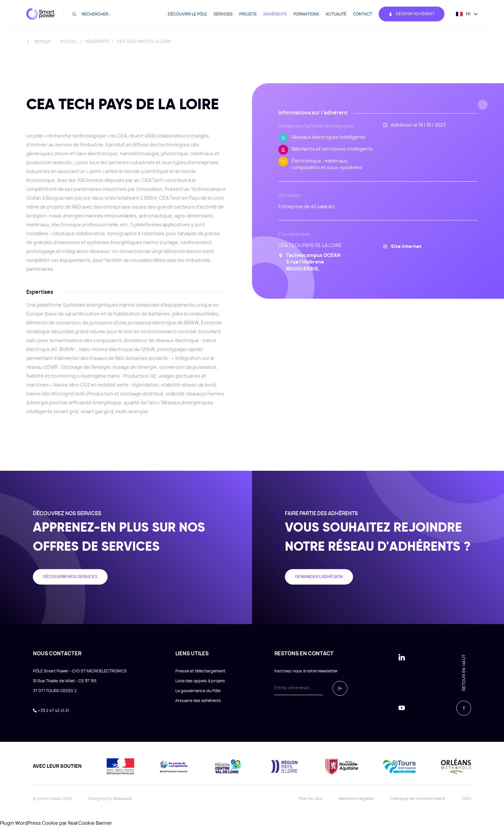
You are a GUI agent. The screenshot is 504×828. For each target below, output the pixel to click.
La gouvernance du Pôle (198, 691)
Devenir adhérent (412, 14)
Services (223, 14)
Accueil (69, 41)
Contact (363, 14)
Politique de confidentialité (418, 799)
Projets (248, 14)
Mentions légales (356, 799)
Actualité (336, 14)
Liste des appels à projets (200, 681)
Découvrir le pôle (187, 14)
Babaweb (123, 799)
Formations (306, 14)
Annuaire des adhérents (198, 701)
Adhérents (275, 14)
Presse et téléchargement (200, 671)
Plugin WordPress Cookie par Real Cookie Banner (56, 823)
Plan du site (311, 799)
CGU (466, 799)
